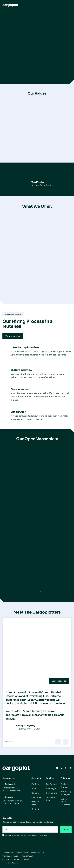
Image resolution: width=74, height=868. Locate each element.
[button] (6, 742)
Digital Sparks (13, 863)
